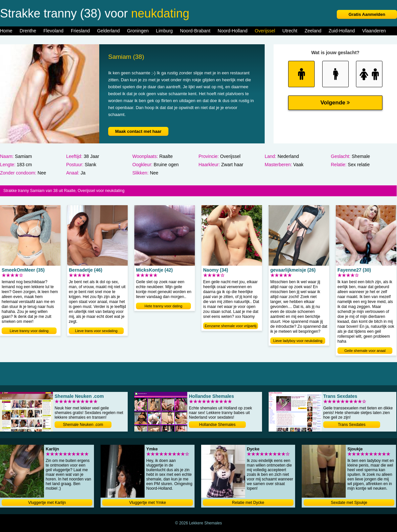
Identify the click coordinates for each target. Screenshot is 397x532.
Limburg (164, 31)
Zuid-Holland (342, 31)
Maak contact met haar (138, 131)
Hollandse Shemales (217, 425)
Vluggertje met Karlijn (47, 503)
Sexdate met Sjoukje (349, 503)
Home (6, 31)
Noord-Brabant (195, 31)
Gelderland (108, 31)
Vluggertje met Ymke (147, 503)
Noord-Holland (233, 31)
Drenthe (28, 31)
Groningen (138, 31)
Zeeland (313, 31)
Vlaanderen (374, 31)
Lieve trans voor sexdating (96, 331)
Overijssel (265, 31)
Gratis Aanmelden (367, 14)
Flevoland (53, 31)
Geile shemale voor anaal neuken (365, 351)
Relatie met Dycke (248, 503)
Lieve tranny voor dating (29, 331)
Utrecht (290, 31)
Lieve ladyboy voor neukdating (298, 341)
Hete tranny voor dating (163, 306)
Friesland (80, 31)
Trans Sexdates (352, 425)
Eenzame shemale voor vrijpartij (231, 326)
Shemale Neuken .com (83, 425)
